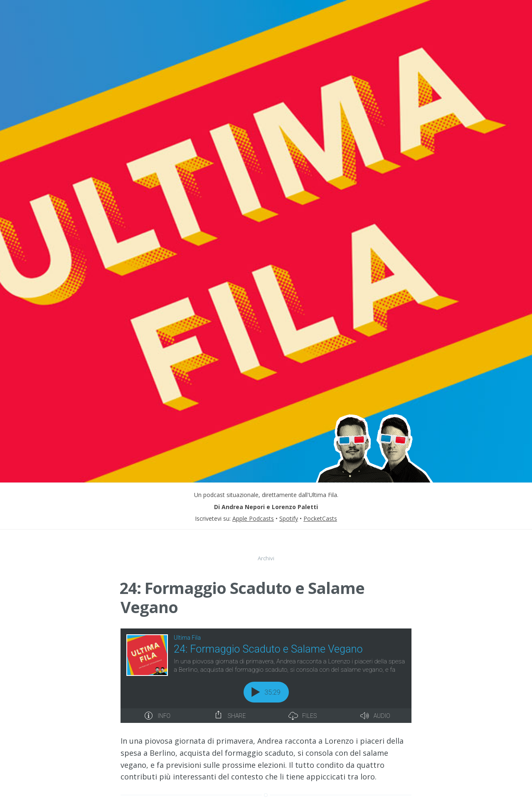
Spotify (289, 518)
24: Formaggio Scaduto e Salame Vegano (242, 597)
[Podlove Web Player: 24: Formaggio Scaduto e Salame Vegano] (266, 676)
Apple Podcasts (253, 518)
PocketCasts (320, 518)
